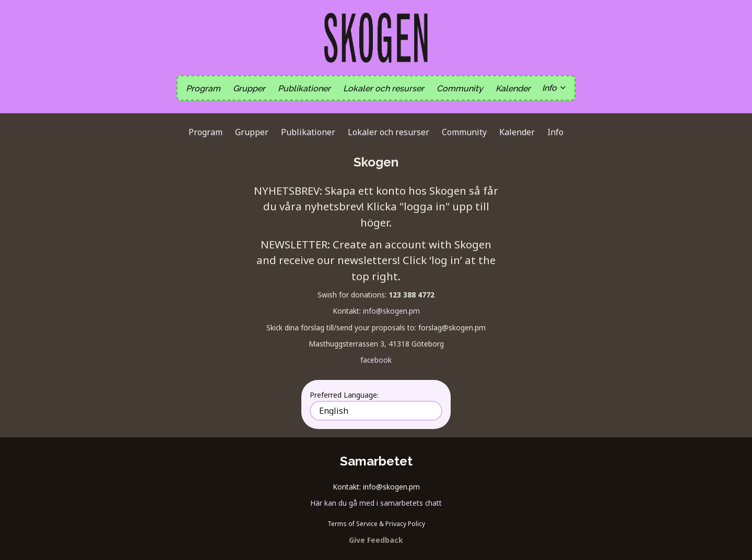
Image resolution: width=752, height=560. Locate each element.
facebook (376, 360)
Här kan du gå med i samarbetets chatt (376, 503)
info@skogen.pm (391, 311)
